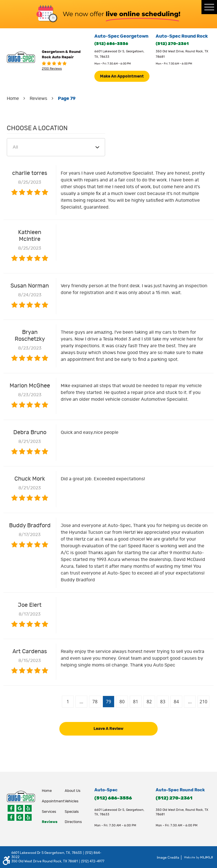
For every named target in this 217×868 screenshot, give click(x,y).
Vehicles (72, 801)
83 (163, 702)
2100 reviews (52, 69)
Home (13, 98)
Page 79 (67, 98)
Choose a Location (37, 128)
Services (49, 812)
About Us (73, 791)
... (82, 702)
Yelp (28, 808)
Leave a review (108, 729)
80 (122, 702)
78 (95, 702)
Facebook (11, 808)
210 (203, 702)
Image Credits (168, 858)
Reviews (38, 98)
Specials (72, 812)
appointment (53, 801)
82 (149, 702)
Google (20, 808)
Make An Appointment (122, 76)
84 (176, 702)
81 (136, 702)
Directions (73, 822)
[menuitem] (53, 791)
